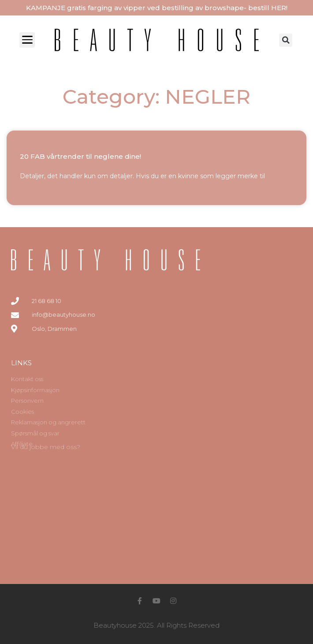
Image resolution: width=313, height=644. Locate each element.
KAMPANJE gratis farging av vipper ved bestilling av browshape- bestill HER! (157, 8)
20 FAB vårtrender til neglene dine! (80, 156)
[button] (286, 40)
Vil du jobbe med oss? (46, 447)
